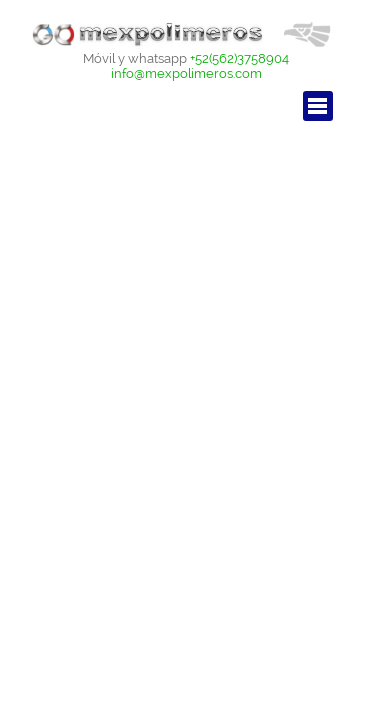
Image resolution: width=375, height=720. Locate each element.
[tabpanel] (186, 65)
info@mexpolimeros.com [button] (186, 73)
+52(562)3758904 (239, 58)
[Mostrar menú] (318, 106)
